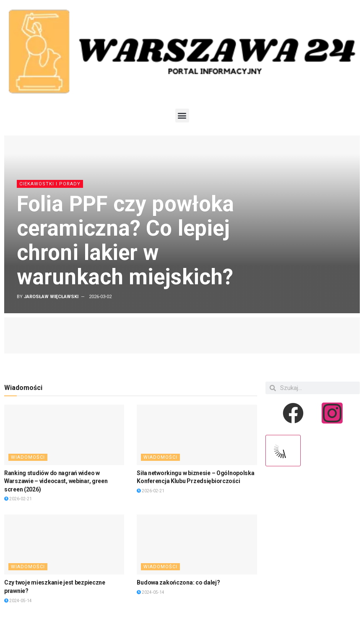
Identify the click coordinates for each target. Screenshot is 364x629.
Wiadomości (28, 457)
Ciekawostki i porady (50, 184)
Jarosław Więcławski (51, 297)
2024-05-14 (18, 601)
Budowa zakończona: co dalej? (178, 582)
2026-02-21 (18, 499)
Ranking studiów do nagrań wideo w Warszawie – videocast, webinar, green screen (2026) (56, 481)
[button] (182, 116)
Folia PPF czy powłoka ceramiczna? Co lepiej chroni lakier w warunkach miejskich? (125, 240)
